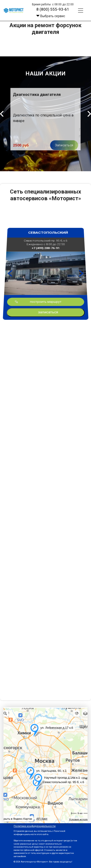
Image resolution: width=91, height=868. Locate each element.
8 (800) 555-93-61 (53, 9)
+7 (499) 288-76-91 (45, 264)
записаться (48, 284)
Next (80, 272)
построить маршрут (45, 281)
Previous (12, 272)
